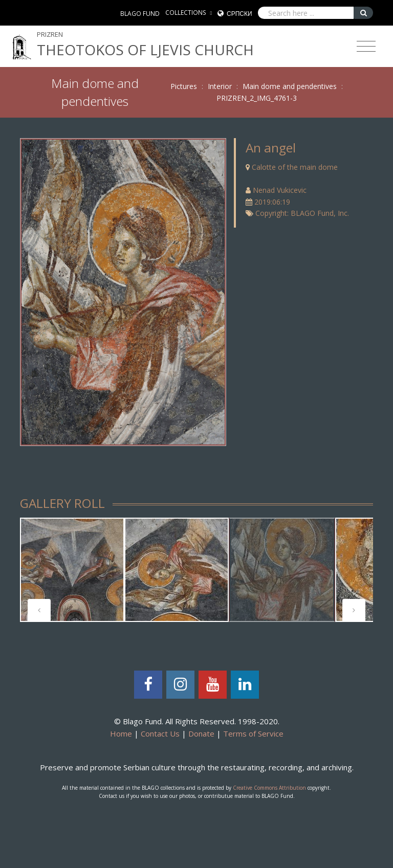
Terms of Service (253, 733)
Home (121, 733)
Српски (239, 14)
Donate (201, 733)
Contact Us (160, 733)
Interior (220, 86)
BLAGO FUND (140, 14)
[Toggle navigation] (366, 47)
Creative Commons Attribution (269, 788)
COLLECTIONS (186, 13)
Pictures (184, 86)
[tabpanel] (72, 570)
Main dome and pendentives (290, 86)
